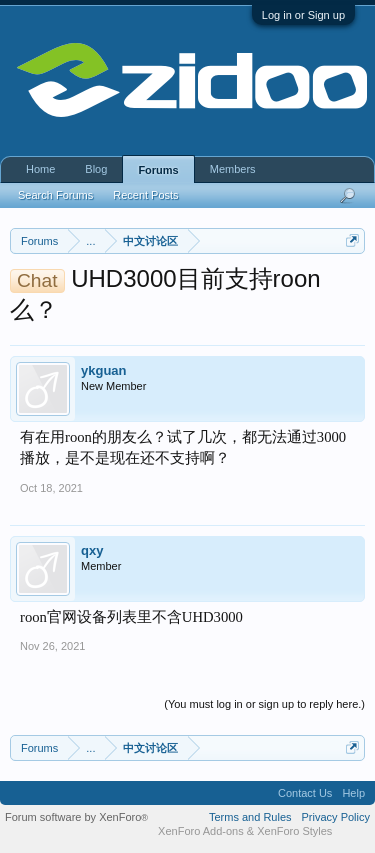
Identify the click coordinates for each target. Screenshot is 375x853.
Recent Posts (145, 195)
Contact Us (305, 793)
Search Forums (55, 195)
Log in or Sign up (303, 15)
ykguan (104, 370)
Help (353, 793)
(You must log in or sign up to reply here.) (264, 704)
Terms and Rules (250, 817)
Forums (158, 170)
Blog (96, 169)
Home (40, 169)
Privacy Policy (336, 817)
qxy (92, 550)
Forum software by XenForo (76, 817)
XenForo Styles (294, 831)
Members (233, 169)
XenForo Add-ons (201, 831)
